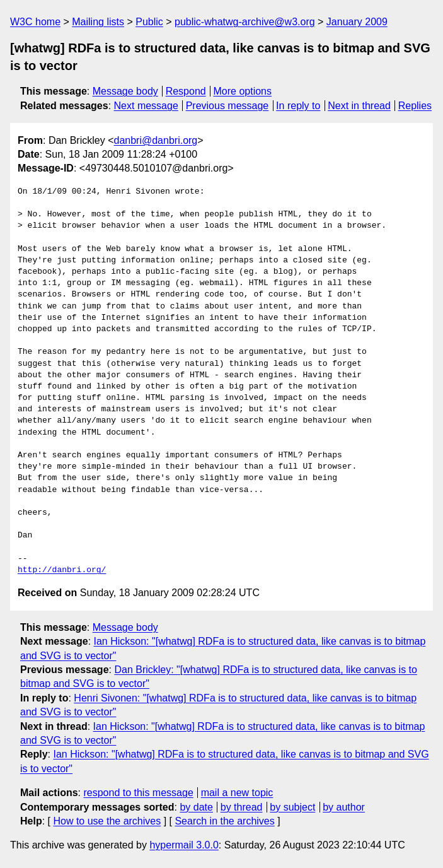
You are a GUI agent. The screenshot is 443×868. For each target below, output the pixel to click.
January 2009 (357, 22)
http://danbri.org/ (62, 570)
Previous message (227, 106)
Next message (146, 106)
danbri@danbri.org (155, 140)
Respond (186, 91)
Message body (125, 91)
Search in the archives (224, 821)
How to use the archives (107, 821)
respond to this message (138, 793)
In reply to (298, 106)
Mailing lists (98, 22)
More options (243, 91)
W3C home (35, 22)
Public (149, 22)
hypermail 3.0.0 (184, 845)
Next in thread (359, 106)
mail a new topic (237, 793)
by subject (292, 807)
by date (196, 807)
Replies (415, 106)
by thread (242, 807)
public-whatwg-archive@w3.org (245, 22)
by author (344, 807)
